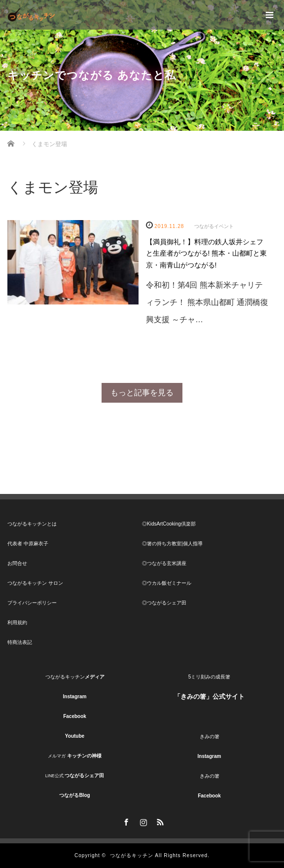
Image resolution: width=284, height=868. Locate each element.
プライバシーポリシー (32, 603)
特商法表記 (20, 642)
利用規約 (17, 623)
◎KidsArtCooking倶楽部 (169, 524)
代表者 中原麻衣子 (28, 544)
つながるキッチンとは (32, 524)
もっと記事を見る (142, 393)
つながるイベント (214, 226)
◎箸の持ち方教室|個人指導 (172, 544)
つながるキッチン (132, 855)
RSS (159, 821)
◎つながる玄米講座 (164, 563)
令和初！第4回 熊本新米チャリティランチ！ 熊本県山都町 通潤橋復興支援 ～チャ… (207, 302)
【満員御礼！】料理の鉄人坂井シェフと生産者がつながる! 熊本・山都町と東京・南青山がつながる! (207, 254)
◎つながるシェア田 (164, 603)
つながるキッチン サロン (35, 583)
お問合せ (17, 563)
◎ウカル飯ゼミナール (167, 583)
